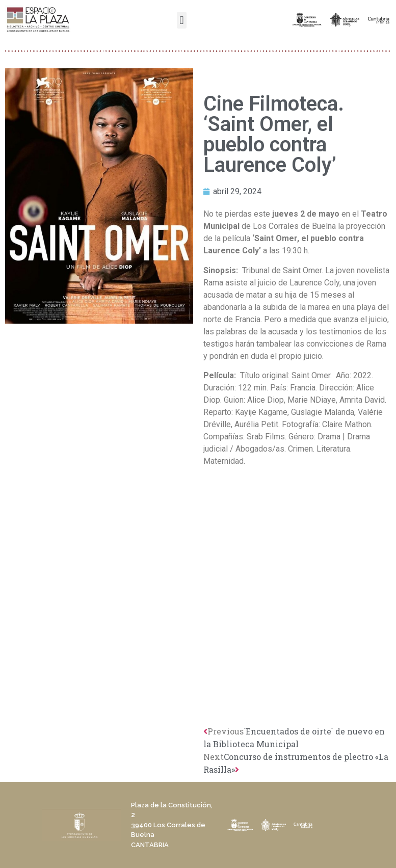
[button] (182, 20)
